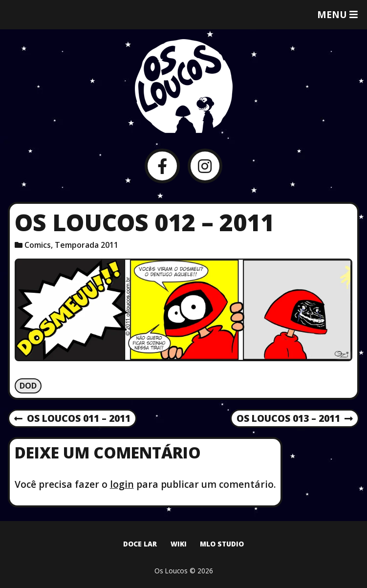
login (122, 484)
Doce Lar (140, 544)
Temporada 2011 (86, 245)
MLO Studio (222, 544)
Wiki (179, 544)
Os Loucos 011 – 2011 (72, 419)
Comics (38, 245)
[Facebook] (162, 166)
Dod (28, 386)
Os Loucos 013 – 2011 (295, 419)
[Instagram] (205, 166)
